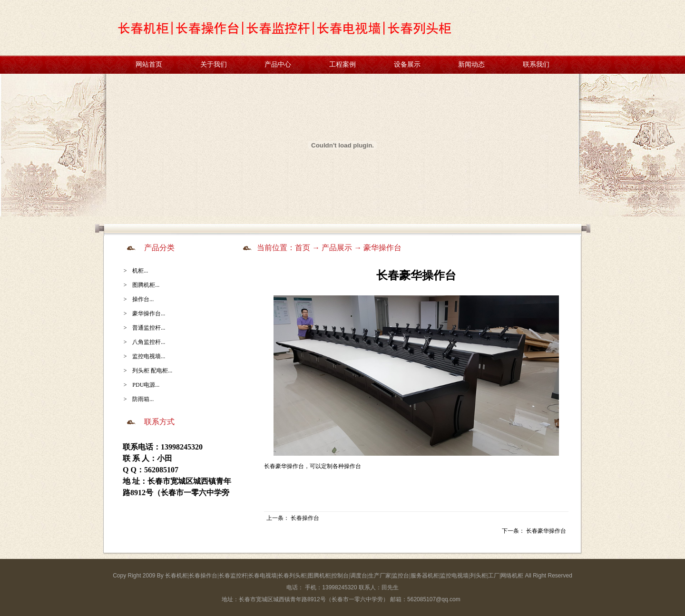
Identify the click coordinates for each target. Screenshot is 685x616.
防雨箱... (143, 399)
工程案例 (342, 64)
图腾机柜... (146, 285)
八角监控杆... (149, 342)
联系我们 (536, 64)
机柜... (140, 271)
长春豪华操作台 (546, 531)
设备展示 (407, 64)
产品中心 (278, 64)
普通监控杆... (149, 328)
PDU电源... (146, 385)
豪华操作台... (149, 313)
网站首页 (149, 64)
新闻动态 (471, 64)
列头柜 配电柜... (152, 371)
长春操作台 (305, 518)
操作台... (143, 299)
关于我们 (214, 64)
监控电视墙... (149, 356)
